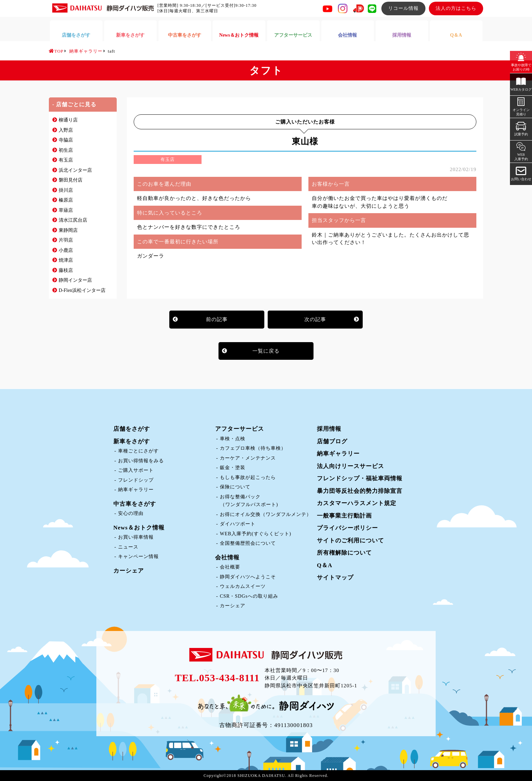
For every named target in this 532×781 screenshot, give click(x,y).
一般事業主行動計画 (344, 516)
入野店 (66, 130)
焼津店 (66, 260)
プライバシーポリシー (347, 528)
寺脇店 (66, 140)
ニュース (128, 547)
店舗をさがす (132, 429)
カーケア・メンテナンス (248, 458)
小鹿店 (66, 250)
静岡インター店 (75, 280)
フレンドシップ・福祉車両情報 (360, 478)
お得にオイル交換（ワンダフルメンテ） (266, 514)
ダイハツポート (238, 524)
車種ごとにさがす (138, 451)
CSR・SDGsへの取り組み (249, 596)
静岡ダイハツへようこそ (248, 577)
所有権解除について (344, 553)
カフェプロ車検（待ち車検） (253, 448)
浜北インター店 (75, 170)
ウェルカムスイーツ (243, 586)
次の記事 (315, 319)
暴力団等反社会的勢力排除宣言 (360, 491)
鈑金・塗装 (233, 468)
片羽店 (66, 240)
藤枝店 (66, 270)
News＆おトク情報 (139, 528)
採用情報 (329, 429)
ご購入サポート (136, 470)
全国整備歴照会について (248, 543)
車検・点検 (233, 439)
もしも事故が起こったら (248, 477)
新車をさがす (132, 441)
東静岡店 (68, 230)
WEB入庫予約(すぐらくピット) (255, 534)
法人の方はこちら (456, 8)
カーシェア (129, 571)
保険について (235, 487)
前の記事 (217, 319)
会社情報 (227, 557)
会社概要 (230, 567)
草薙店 (66, 210)
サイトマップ (335, 578)
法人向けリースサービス (350, 466)
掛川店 (66, 190)
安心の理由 (131, 513)
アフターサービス (240, 429)
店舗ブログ (332, 441)
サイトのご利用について (350, 541)
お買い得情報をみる (141, 461)
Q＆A (325, 565)
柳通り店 (68, 120)
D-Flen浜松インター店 (82, 290)
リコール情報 (403, 8)
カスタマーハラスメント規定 (357, 503)
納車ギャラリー (136, 490)
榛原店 (66, 200)
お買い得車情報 (136, 537)
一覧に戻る (266, 351)
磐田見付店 (71, 180)
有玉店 (66, 160)
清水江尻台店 (73, 220)
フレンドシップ (136, 480)
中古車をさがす (135, 504)
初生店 (66, 150)
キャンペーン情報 (138, 556)
